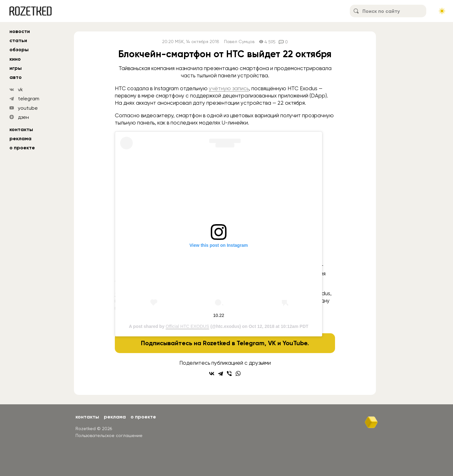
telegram (29, 99)
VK (272, 343)
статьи (18, 40)
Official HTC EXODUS (187, 326)
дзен (23, 117)
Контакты (21, 129)
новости (20, 31)
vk (20, 89)
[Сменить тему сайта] (442, 11)
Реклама (20, 138)
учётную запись (229, 88)
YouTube (295, 343)
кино (15, 59)
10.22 (218, 315)
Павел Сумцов (239, 42)
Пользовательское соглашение (109, 435)
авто (16, 77)
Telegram (251, 343)
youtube (28, 108)
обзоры (19, 50)
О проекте (22, 148)
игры (16, 68)
